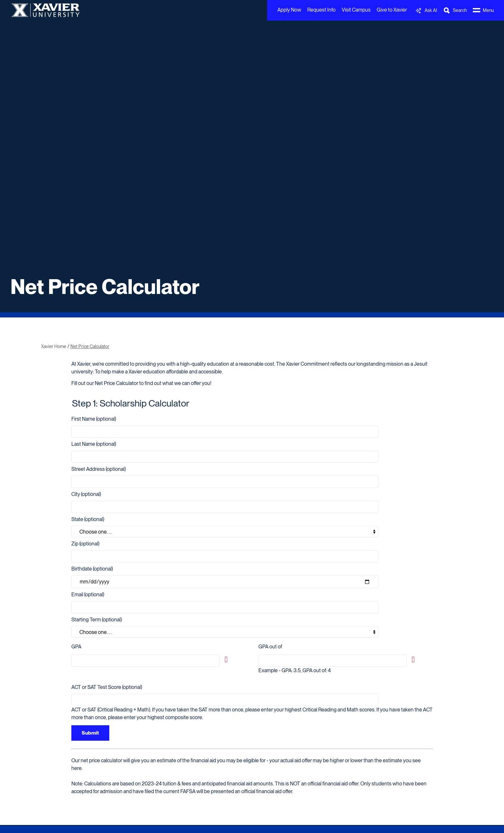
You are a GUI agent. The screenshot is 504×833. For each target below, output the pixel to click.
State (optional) (88, 519)
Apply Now (289, 10)
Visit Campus (356, 10)
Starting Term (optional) (97, 620)
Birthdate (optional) (92, 569)
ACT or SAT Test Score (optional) (107, 687)
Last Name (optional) (94, 444)
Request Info (321, 10)
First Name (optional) (94, 419)
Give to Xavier (392, 10)
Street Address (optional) (99, 469)
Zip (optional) (85, 544)
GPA (76, 647)
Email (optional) (88, 595)
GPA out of (270, 647)
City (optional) (86, 494)
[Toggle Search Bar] (455, 10)
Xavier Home (54, 346)
